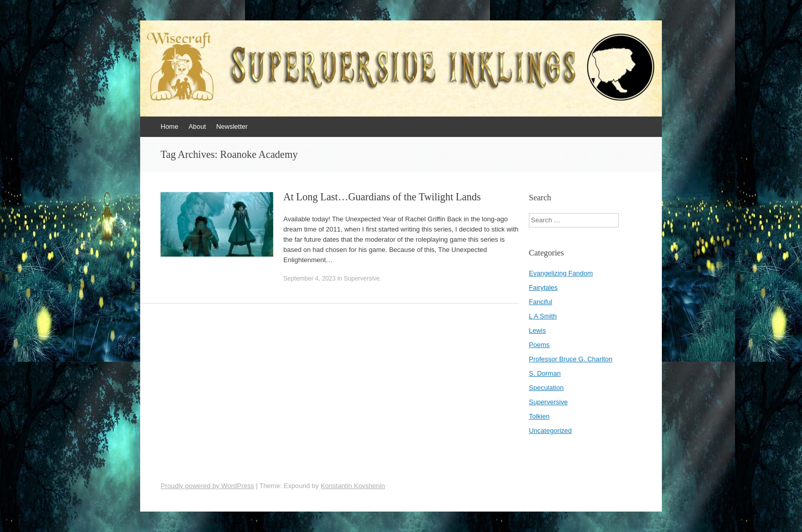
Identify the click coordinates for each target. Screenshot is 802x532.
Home (170, 126)
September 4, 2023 (309, 279)
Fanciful (541, 302)
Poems (539, 345)
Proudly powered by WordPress (207, 486)
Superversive (362, 279)
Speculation (546, 388)
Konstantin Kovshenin (353, 486)
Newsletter (232, 126)
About (197, 126)
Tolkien (539, 416)
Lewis (537, 330)
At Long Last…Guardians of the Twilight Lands (382, 197)
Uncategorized (550, 431)
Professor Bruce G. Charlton (571, 359)
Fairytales (543, 287)
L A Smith (543, 316)
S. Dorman (545, 373)
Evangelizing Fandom (561, 273)
